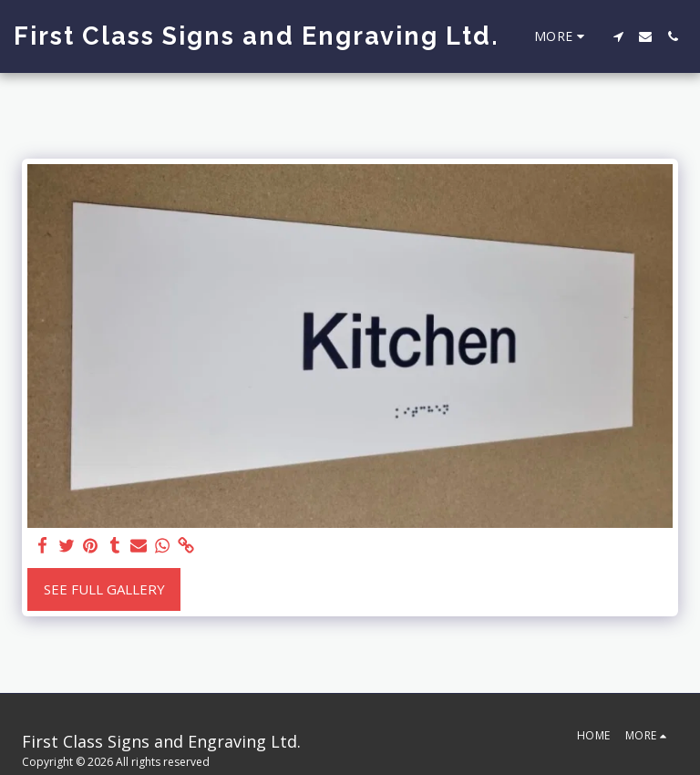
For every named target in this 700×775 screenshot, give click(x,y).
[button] (618, 36)
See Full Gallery (104, 589)
